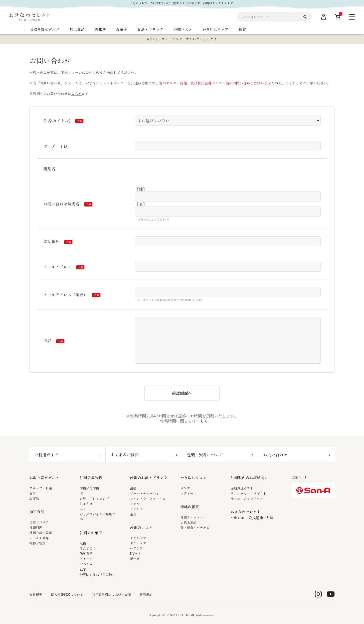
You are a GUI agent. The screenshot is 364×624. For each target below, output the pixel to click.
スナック (86, 559)
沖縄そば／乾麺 (41, 533)
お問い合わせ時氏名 (61, 204)
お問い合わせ (275, 455)
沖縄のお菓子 (91, 533)
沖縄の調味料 (91, 478)
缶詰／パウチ (39, 522)
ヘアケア (136, 548)
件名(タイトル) (57, 121)
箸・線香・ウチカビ (195, 527)
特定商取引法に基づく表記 (111, 595)
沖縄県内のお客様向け (249, 478)
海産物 (34, 499)
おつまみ (86, 564)
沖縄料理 (36, 527)
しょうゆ (86, 504)
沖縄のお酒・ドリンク (149, 478)
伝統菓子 (86, 553)
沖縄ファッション (193, 517)
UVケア (136, 553)
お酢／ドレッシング (94, 499)
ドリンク (136, 509)
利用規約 (146, 595)
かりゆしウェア (193, 478)
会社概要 (36, 595)
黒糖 (83, 543)
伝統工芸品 (188, 522)
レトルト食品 (39, 538)
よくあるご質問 (125, 455)
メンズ (185, 488)
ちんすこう (88, 548)
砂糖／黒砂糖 (89, 488)
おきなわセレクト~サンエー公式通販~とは (252, 515)
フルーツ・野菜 (41, 488)
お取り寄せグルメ (44, 478)
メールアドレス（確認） (65, 294)
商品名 (49, 169)
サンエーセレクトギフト (248, 493)
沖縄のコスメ (141, 527)
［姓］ (141, 189)
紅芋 (83, 569)
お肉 (33, 493)
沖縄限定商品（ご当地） (98, 574)
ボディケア (138, 543)
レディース (188, 493)
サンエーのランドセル (247, 499)
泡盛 (133, 488)
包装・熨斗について (205, 455)
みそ (83, 509)
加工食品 (37, 512)
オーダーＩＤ (55, 146)
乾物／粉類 (37, 543)
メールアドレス (57, 267)
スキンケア (138, 538)
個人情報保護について (67, 595)
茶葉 (133, 514)
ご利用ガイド (46, 455)
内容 (47, 340)
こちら (77, 93)
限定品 (135, 559)
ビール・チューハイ (145, 493)
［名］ (141, 204)
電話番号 (51, 241)
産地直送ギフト (242, 488)
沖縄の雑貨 (190, 507)
